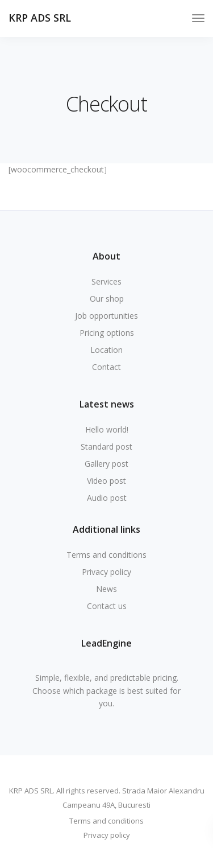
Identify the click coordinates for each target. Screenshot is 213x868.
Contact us (107, 606)
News (106, 589)
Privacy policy (106, 572)
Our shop (107, 299)
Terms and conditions (106, 555)
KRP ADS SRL (40, 18)
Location (106, 350)
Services (106, 281)
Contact (106, 367)
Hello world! (107, 429)
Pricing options (107, 333)
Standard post (106, 447)
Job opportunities (106, 316)
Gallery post (106, 464)
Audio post (107, 498)
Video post (106, 481)
